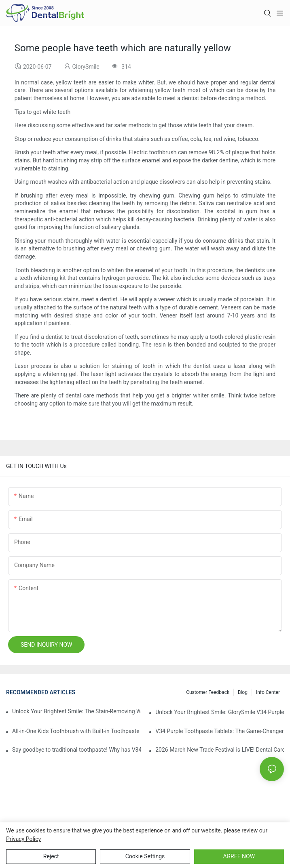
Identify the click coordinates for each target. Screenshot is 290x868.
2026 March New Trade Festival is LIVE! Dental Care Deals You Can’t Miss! (220, 750)
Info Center (268, 692)
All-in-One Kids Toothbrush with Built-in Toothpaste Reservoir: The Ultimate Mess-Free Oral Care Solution (76, 731)
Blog (243, 692)
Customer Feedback (208, 692)
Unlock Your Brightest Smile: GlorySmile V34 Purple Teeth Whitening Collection (220, 712)
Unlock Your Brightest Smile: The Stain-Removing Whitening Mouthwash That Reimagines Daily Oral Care (76, 711)
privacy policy (23, 839)
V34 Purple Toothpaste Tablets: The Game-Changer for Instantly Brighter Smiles (220, 731)
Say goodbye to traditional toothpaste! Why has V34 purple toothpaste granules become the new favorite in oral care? (76, 750)
